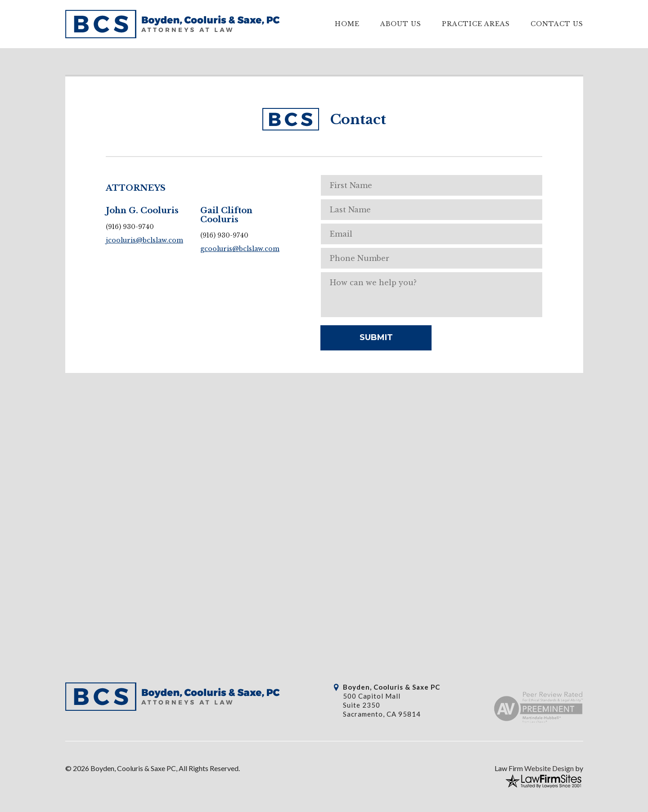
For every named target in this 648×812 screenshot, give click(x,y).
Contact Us (557, 24)
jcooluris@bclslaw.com (144, 240)
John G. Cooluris (142, 211)
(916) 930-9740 (130, 227)
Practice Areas (476, 24)
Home (347, 24)
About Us (401, 24)
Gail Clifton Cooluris (226, 215)
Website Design (549, 768)
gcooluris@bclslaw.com (240, 249)
